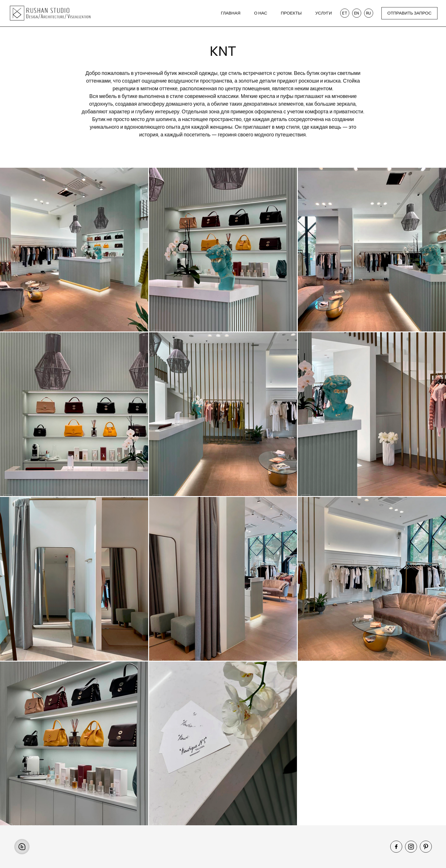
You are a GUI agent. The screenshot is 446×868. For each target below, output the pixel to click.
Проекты (291, 13)
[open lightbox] (74, 250)
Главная (231, 13)
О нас (261, 13)
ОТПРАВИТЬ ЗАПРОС (409, 13)
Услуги (324, 13)
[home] (63, 13)
